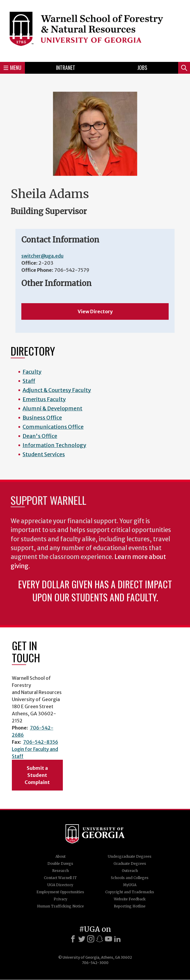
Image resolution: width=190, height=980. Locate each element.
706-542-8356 (41, 742)
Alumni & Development (52, 408)
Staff (29, 381)
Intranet (66, 68)
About (60, 856)
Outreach (130, 871)
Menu (12, 68)
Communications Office (53, 427)
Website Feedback (130, 899)
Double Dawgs (60, 863)
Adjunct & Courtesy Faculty (57, 390)
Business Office (42, 418)
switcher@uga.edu (42, 256)
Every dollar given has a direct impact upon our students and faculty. (95, 591)
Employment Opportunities (60, 892)
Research (60, 871)
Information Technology (54, 445)
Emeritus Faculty (44, 399)
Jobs (142, 68)
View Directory (95, 311)
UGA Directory (60, 885)
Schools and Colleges (130, 878)
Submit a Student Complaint (37, 775)
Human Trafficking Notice (60, 906)
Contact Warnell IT (60, 878)
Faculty (32, 372)
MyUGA (130, 885)
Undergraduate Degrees (130, 856)
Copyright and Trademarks (130, 892)
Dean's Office (40, 436)
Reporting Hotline (130, 906)
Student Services (44, 454)
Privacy (60, 899)
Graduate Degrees (130, 863)
